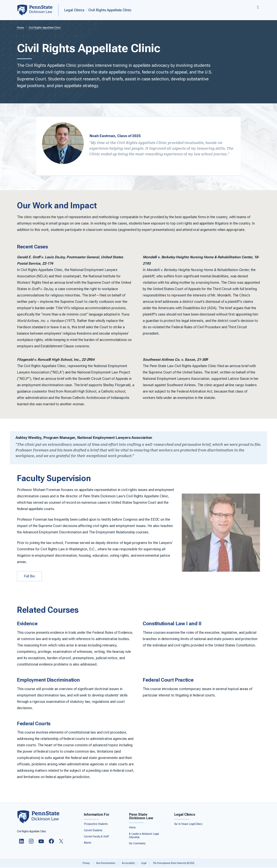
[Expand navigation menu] (258, 7)
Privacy (86, 864)
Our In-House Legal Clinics (188, 824)
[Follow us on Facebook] (52, 843)
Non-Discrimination (106, 864)
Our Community (137, 844)
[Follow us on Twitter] (61, 843)
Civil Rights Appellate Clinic (110, 10)
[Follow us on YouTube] (42, 843)
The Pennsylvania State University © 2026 (174, 864)
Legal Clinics (74, 10)
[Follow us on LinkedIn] (22, 843)
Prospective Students (96, 824)
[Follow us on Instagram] (32, 843)
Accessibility (128, 864)
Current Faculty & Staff (96, 837)
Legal (144, 864)
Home (20, 28)
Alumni (87, 843)
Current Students (93, 831)
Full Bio (30, 576)
